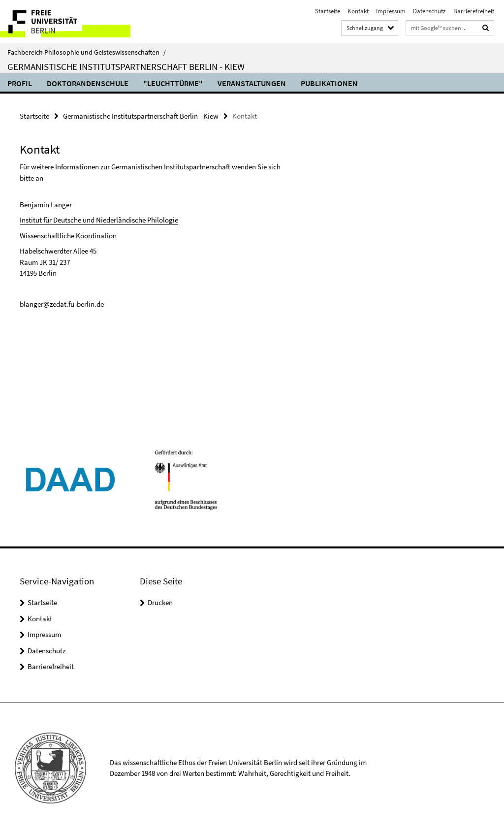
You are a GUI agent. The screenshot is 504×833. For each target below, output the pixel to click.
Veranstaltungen (252, 83)
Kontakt (358, 11)
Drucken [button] (160, 602)
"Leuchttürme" (173, 83)
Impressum (391, 11)
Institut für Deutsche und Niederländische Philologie (99, 220)
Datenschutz (429, 11)
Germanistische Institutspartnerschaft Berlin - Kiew (126, 66)
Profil (20, 83)
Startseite (328, 11)
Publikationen (329, 83)
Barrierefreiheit (474, 11)
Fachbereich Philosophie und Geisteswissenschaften (87, 52)
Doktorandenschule (88, 83)
